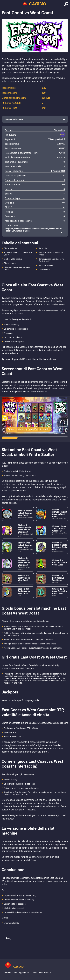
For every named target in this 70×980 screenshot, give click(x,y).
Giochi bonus (10, 263)
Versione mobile (46, 266)
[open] (35, 119)
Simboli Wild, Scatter (13, 259)
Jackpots (43, 248)
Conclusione (44, 270)
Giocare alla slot (11, 248)
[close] (61, 233)
